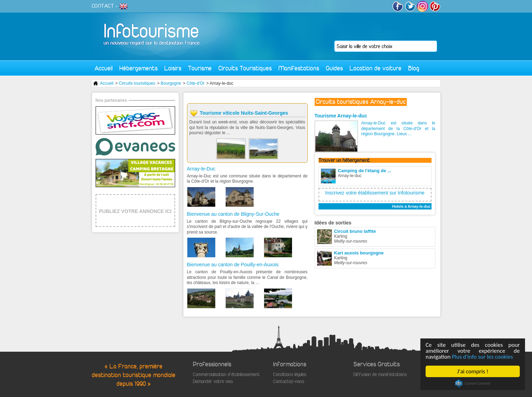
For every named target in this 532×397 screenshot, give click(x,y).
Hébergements (138, 68)
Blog (414, 68)
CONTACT (103, 6)
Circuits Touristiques (245, 68)
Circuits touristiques (137, 83)
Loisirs (173, 68)
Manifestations (299, 68)
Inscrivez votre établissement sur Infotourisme (375, 193)
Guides (334, 68)
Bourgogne (171, 83)
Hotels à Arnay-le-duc (411, 206)
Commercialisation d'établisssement (226, 375)
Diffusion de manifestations (380, 375)
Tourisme (200, 68)
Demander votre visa (213, 381)
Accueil (104, 68)
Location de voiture (376, 68)
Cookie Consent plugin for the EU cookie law (473, 383)
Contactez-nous (289, 381)
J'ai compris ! (473, 371)
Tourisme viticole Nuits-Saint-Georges (244, 113)
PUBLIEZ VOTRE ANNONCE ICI (135, 211)
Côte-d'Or (196, 83)
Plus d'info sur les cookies (482, 357)
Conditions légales (290, 375)
